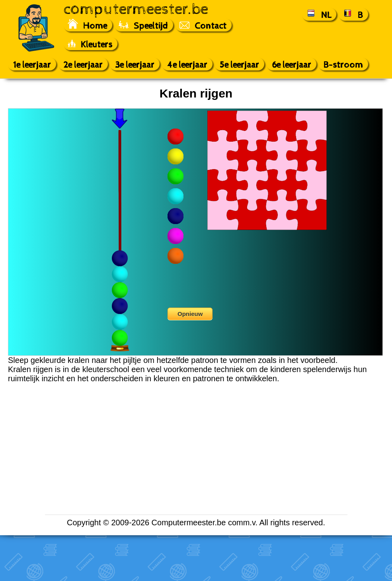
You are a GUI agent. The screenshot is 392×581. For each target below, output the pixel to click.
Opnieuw (190, 314)
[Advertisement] (34, 236)
